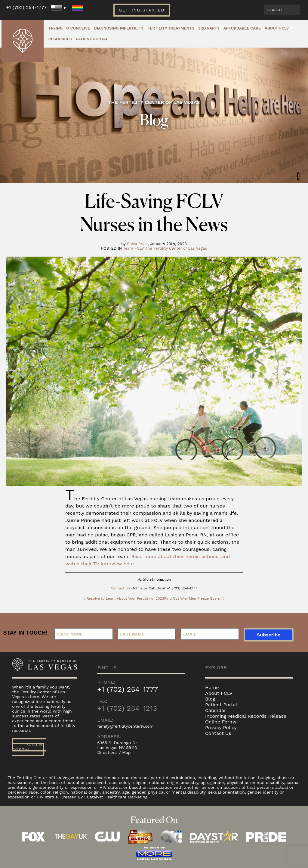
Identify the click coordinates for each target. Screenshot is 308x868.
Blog (210, 699)
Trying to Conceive (69, 28)
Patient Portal (92, 39)
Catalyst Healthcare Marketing (118, 797)
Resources (60, 39)
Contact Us (120, 588)
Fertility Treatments (171, 28)
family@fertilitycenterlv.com (126, 726)
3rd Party (209, 28)
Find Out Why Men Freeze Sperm (193, 598)
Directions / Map (114, 752)
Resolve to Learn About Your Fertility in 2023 (125, 598)
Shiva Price (137, 244)
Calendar (216, 710)
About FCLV (277, 28)
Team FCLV (133, 248)
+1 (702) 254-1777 (26, 7)
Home (212, 687)
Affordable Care (242, 28)
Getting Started (142, 10)
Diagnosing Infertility (119, 28)
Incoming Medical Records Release (246, 716)
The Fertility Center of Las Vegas (176, 248)
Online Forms (221, 722)
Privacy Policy (221, 727)
